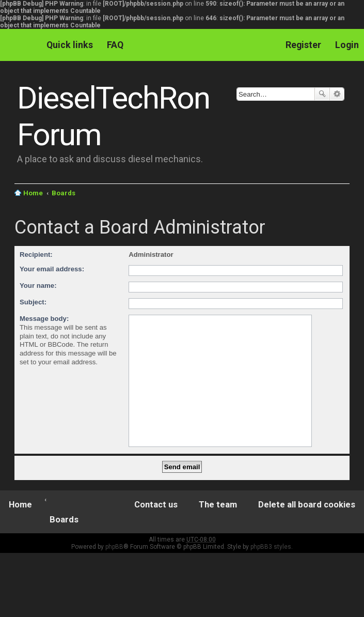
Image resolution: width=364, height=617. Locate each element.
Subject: (33, 302)
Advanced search (337, 94)
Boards (64, 193)
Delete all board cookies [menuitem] (307, 505)
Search (322, 94)
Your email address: (52, 269)
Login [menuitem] (347, 45)
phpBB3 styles (271, 547)
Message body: (44, 319)
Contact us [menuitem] (156, 505)
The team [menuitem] (218, 505)
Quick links (70, 45)
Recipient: (36, 254)
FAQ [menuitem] (115, 45)
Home (33, 193)
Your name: (38, 286)
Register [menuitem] (303, 45)
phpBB (114, 547)
